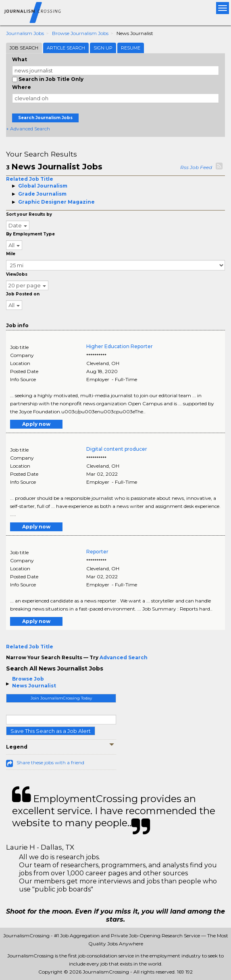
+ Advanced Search (28, 129)
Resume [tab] (131, 48)
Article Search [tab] (66, 48)
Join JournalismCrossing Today (61, 698)
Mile (11, 254)
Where (22, 87)
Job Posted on (23, 294)
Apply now (36, 424)
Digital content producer (117, 449)
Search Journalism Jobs (45, 118)
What (20, 59)
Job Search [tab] (24, 48)
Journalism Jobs (25, 33)
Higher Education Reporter (120, 346)
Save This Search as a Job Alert (51, 731)
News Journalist (34, 686)
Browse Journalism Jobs (80, 33)
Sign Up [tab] (103, 48)
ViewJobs (17, 274)
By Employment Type (30, 234)
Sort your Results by (29, 214)
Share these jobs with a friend (50, 762)
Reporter (97, 552)
